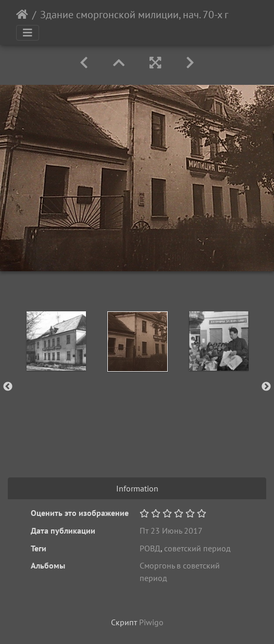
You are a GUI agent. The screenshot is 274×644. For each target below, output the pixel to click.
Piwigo (151, 622)
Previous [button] (8, 387)
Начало (22, 15)
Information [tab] (137, 488)
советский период (197, 548)
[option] (56, 341)
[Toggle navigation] (28, 33)
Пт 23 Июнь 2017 (171, 531)
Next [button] (266, 387)
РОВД (150, 548)
